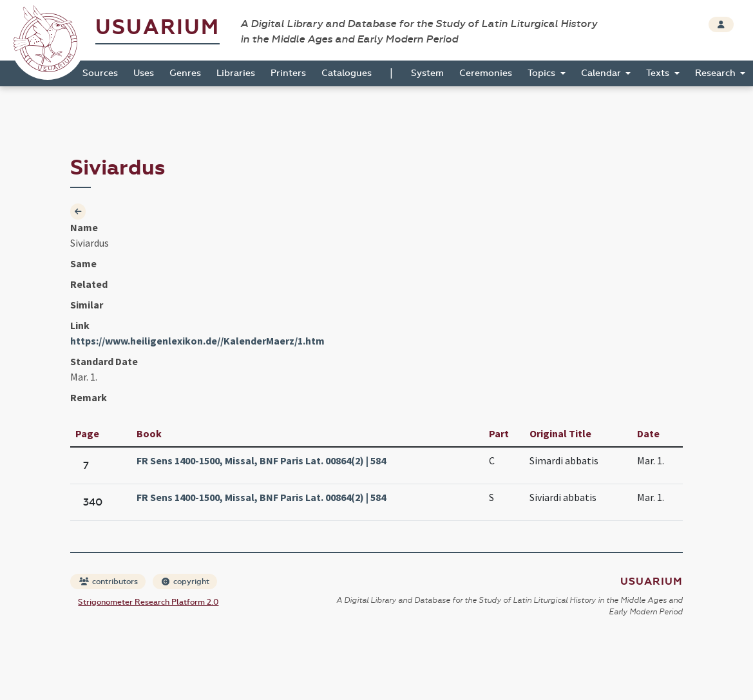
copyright (186, 582)
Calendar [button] (602, 73)
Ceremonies (486, 73)
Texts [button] (659, 73)
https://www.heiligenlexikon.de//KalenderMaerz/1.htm (197, 341)
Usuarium (157, 27)
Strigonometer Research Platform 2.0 (148, 602)
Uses (144, 73)
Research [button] (717, 73)
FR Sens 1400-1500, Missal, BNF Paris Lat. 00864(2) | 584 (261, 460)
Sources (100, 73)
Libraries (236, 73)
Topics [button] (543, 73)
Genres (185, 73)
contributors (109, 582)
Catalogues (347, 73)
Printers (288, 73)
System (427, 73)
